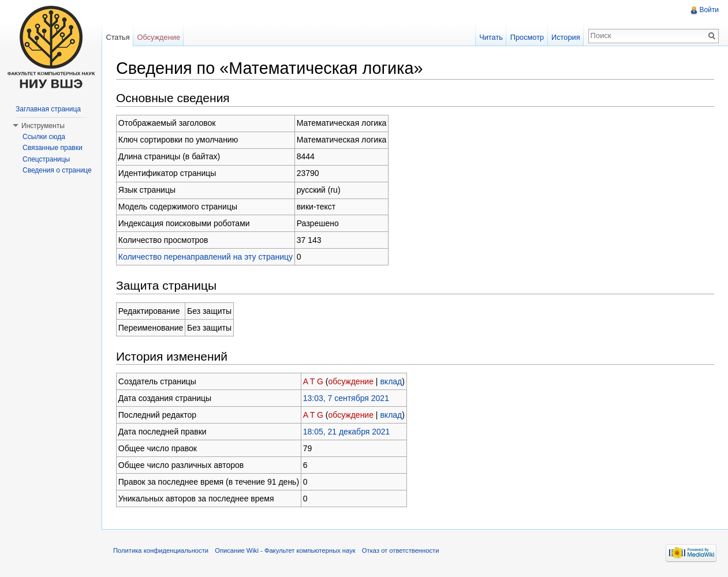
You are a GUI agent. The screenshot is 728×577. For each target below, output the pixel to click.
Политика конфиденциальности (161, 550)
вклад (391, 381)
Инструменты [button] (43, 126)
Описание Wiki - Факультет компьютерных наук (285, 550)
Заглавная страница (48, 109)
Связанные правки (53, 148)
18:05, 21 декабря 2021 (347, 432)
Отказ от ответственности (401, 550)
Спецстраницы (46, 159)
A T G (313, 381)
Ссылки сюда (44, 137)
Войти (709, 10)
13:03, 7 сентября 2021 (346, 398)
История (566, 37)
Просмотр (527, 37)
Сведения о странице (57, 170)
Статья (117, 37)
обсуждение (351, 381)
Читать (491, 37)
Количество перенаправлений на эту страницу (206, 257)
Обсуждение (158, 37)
